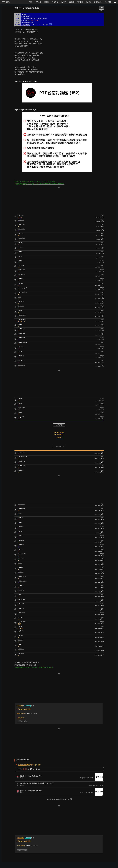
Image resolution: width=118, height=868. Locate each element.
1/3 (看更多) (26, 25)
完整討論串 (22, 765)
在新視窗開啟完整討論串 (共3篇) (59, 799)
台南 (25, 706)
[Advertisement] (59, 201)
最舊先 (32, 769)
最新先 (25, 769)
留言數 (38, 769)
